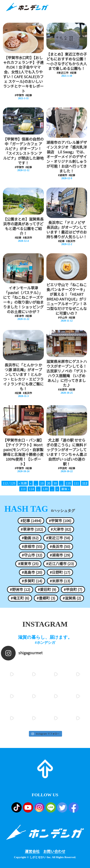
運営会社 (32, 851)
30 (55, 483)
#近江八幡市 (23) (60, 564)
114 (31, 489)
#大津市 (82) (61, 529)
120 (45, 489)
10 (42, 483)
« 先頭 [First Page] (23, 483)
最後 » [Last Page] (65, 489)
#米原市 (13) (60, 581)
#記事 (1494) (31, 521)
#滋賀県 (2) (72, 598)
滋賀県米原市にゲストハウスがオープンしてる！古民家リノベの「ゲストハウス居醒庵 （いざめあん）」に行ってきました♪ (67, 373)
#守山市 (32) (32, 555)
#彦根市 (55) (32, 546)
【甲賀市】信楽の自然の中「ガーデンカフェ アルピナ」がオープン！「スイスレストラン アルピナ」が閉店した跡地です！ (23, 151)
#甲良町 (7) (73, 589)
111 (76, 483)
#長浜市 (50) (60, 546)
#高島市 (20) (32, 572)
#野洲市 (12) (20, 589)
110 (68, 483)
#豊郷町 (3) (46, 598)
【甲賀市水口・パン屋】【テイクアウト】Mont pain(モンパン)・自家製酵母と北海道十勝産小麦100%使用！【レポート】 (23, 452)
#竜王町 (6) (20, 598)
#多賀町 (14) (32, 581)
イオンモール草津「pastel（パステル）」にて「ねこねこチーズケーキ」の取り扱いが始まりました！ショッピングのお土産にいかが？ (23, 300)
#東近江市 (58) (58, 538)
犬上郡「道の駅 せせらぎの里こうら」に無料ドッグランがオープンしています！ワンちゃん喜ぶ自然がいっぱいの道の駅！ (67, 452)
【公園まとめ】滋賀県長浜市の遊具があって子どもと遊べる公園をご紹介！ (23, 226)
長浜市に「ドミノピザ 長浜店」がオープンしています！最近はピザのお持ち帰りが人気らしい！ (67, 230)
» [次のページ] (57, 489)
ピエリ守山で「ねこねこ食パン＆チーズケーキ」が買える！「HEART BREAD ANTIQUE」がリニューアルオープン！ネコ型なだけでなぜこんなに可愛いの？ (67, 299)
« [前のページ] (31, 483)
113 (23, 489)
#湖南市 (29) (60, 555)
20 (49, 483)
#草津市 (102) (32, 529)
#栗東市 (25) (28, 564)
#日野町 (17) (60, 572)
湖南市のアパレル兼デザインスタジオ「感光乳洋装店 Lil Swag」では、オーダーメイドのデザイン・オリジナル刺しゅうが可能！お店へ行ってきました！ (67, 157)
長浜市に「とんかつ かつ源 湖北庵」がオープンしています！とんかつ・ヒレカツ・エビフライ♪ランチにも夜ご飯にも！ (23, 377)
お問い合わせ (54, 851)
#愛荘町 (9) (47, 589)
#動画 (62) (30, 538)
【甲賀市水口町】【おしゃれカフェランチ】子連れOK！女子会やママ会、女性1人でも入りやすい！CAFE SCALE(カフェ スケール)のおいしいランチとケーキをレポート (23, 74)
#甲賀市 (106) (60, 521)
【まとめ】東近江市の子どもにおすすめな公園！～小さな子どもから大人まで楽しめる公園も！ (67, 61)
